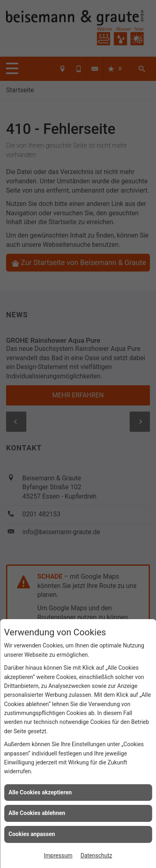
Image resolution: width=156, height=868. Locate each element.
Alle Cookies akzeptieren (40, 792)
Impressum (58, 855)
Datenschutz (96, 855)
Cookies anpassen (32, 834)
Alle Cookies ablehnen (37, 813)
